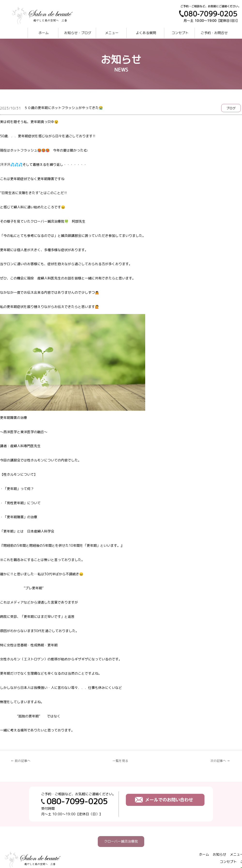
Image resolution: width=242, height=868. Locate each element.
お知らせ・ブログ (78, 33)
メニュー (112, 33)
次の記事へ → (220, 761)
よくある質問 (146, 33)
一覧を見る (120, 761)
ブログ (231, 108)
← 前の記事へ (21, 761)
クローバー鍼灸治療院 (121, 841)
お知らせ (219, 854)
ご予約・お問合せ (214, 33)
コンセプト (180, 33)
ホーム (44, 33)
